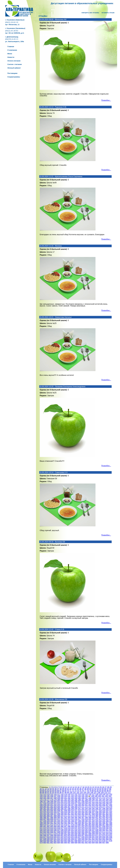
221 (55, 803)
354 (79, 814)
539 (66, 830)
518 (66, 828)
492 (48, 826)
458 (76, 823)
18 (83, 787)
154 (41, 798)
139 (62, 796)
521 (76, 828)
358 (93, 814)
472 (52, 825)
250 (83, 805)
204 (69, 801)
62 (48, 791)
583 (72, 834)
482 (86, 825)
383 (107, 816)
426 (111, 819)
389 (55, 818)
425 (107, 819)
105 (88, 793)
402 (100, 818)
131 (107, 794)
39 (63, 789)
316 (93, 810)
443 (97, 821)
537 (59, 830)
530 (107, 828)
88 (41, 793)
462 (90, 823)
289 (72, 809)
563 (76, 832)
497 (66, 826)
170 (97, 798)
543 (79, 830)
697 (104, 843)
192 (100, 800)
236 (107, 803)
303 (48, 810)
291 (79, 809)
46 (80, 789)
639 (48, 839)
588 (90, 834)
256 (104, 805)
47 (83, 789)
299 (107, 809)
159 (59, 798)
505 (93, 826)
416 (76, 819)
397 (83, 818)
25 (101, 787)
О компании (21, 864)
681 (48, 843)
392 (66, 818)
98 (66, 793)
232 (93, 803)
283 (52, 809)
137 (55, 796)
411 (59, 819)
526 (93, 828)
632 (97, 837)
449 (45, 823)
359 (97, 814)
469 (41, 825)
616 (41, 837)
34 (51, 789)
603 (69, 835)
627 (79, 837)
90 (46, 793)
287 (66, 809)
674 (97, 841)
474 (59, 825)
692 (86, 843)
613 (104, 835)
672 (90, 841)
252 (90, 805)
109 (102, 793)
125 (86, 794)
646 (72, 839)
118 (62, 794)
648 (79, 839)
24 (98, 787)
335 (86, 812)
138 (59, 796)
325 (52, 812)
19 (86, 787)
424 (104, 819)
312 (79, 810)
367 (52, 816)
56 (105, 789)
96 (61, 793)
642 (59, 839)
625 (72, 837)
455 (66, 823)
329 (66, 812)
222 (59, 803)
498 (69, 826)
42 (71, 789)
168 (90, 798)
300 (111, 809)
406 (41, 819)
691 (83, 843)
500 (76, 826)
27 (106, 787)
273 (90, 807)
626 (76, 837)
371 (66, 816)
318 (100, 810)
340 (104, 812)
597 (48, 835)
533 (45, 830)
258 (111, 805)
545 (86, 830)
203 (66, 801)
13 (71, 787)
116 (55, 794)
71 (71, 791)
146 (86, 796)
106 (92, 793)
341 (107, 812)
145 (83, 796)
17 (81, 787)
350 (66, 814)
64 (53, 791)
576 (48, 834)
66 (58, 791)
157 (52, 798)
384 (111, 816)
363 (111, 814)
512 (45, 828)
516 (59, 828)
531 (111, 828)
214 (104, 801)
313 (83, 810)
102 (78, 793)
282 (48, 809)
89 (43, 793)
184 (72, 800)
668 (76, 841)
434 (66, 821)
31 (43, 789)
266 (66, 807)
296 (97, 809)
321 (111, 810)
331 (72, 812)
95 (58, 793)
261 (48, 807)
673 (93, 841)
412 (62, 819)
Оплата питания (50, 864)
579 (59, 834)
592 (104, 834)
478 (72, 825)
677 (107, 841)
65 (56, 791)
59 (41, 791)
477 (69, 825)
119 (66, 794)
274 (93, 807)
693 (90, 843)
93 (53, 793)
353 (76, 814)
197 (45, 801)
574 (41, 834)
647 (76, 839)
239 (45, 805)
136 (52, 796)
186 (79, 800)
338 (97, 812)
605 (76, 835)
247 (72, 805)
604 (72, 835)
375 (79, 816)
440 (86, 821)
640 (52, 839)
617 (45, 837)
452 (55, 823)
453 (59, 823)
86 (108, 791)
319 (104, 810)
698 (107, 843)
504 (90, 826)
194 (107, 800)
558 (59, 832)
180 (59, 800)
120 (69, 794)
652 (93, 839)
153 (110, 796)
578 (55, 834)
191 (97, 800)
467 (107, 823)
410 (55, 819)
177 (48, 800)
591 (100, 834)
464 (97, 823)
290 (76, 809)
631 (93, 837)
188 (86, 800)
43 (73, 789)
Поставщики (94, 864)
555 (48, 832)
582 (69, 834)
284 (55, 809)
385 (41, 818)
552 (111, 830)
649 (83, 839)
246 (69, 805)
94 (56, 793)
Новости (38, 864)
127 (93, 794)
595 (41, 835)
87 (110, 791)
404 (107, 818)
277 (104, 807)
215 (107, 801)
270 (79, 807)
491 (45, 826)
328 (62, 812)
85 (105, 791)
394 (72, 818)
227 (76, 803)
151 (103, 796)
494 (55, 826)
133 (41, 796)
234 (100, 803)
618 (48, 837)
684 (59, 843)
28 (108, 787)
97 (63, 793)
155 (45, 798)
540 (69, 830)
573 (111, 832)
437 (76, 821)
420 (90, 819)
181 (62, 800)
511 (41, 828)
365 (45, 816)
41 (68, 789)
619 (52, 837)
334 (83, 812)
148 (93, 796)
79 (90, 791)
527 (97, 828)
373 (72, 816)
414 (69, 819)
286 (62, 809)
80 (93, 791)
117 (59, 794)
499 (72, 826)
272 (86, 807)
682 (52, 843)
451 (52, 823)
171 (100, 798)
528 (100, 828)
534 (48, 830)
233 (97, 803)
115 (52, 794)
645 (69, 839)
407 (45, 819)
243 (59, 805)
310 (72, 810)
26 (103, 787)
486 (100, 825)
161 (66, 798)
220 (52, 803)
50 (90, 789)
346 (52, 814)
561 (69, 832)
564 (79, 832)
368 (55, 816)
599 (55, 835)
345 (48, 814)
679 (41, 843)
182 (66, 800)
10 (64, 787)
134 (45, 796)
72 (73, 791)
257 (107, 805)
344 (45, 814)
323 (45, 812)
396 (79, 818)
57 (108, 789)
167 (86, 798)
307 (62, 810)
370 (62, 816)
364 (41, 816)
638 (45, 839)
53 (98, 789)
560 (66, 832)
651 (90, 839)
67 (61, 791)
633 (100, 837)
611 (97, 835)
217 (41, 803)
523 (83, 828)
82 (98, 791)
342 (111, 812)
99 (68, 793)
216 (111, 801)
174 (111, 798)
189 (90, 800)
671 (86, 841)
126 (90, 794)
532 (41, 830)
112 (41, 794)
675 (100, 841)
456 (69, 823)
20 (88, 787)
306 (59, 810)
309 (69, 810)
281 (45, 809)
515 (55, 828)
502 (83, 826)
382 (104, 816)
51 (93, 789)
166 (83, 798)
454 (62, 823)
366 (48, 816)
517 (62, 828)
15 (76, 787)
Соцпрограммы (107, 864)
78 (88, 791)
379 (93, 816)
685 (62, 843)
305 (55, 810)
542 (76, 830)
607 (83, 835)
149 (96, 796)
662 (55, 841)
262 (52, 807)
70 (68, 791)
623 (66, 837)
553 (41, 832)
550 (104, 830)
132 (111, 794)
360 (100, 814)
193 (104, 800)
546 (90, 830)
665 (66, 841)
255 (100, 805)
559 (62, 832)
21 (91, 787)
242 (55, 805)
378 (90, 816)
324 (48, 812)
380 (97, 816)
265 (62, 807)
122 (76, 794)
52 (95, 789)
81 (95, 791)
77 (85, 791)
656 (107, 839)
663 (59, 841)
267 (69, 807)
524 (86, 828)
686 (66, 843)
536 (55, 830)
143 (76, 796)
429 (48, 821)
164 (76, 798)
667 (72, 841)
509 (107, 826)
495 (59, 826)
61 (46, 791)
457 (72, 823)
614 (107, 835)
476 (66, 825)
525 (90, 828)
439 (83, 821)
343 (41, 814)
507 (100, 826)
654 (100, 839)
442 (93, 821)
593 (107, 834)
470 (45, 825)
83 (100, 791)
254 (97, 805)
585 (79, 834)
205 (72, 801)
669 (79, 841)
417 (79, 819)
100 (71, 793)
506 (97, 826)
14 (73, 787)
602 (66, 835)
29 (111, 787)
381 (100, 816)
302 (45, 810)
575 (45, 834)
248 (76, 805)
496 (62, 826)
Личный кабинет (80, 864)
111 (109, 793)
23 (96, 787)
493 (52, 826)
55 (103, 789)
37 (58, 789)
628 (83, 837)
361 (104, 814)
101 (74, 793)
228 (79, 803)
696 (100, 843)
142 (72, 796)
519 (69, 828)
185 (76, 800)
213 (100, 801)
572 (107, 832)
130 (104, 794)
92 (51, 793)
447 (111, 821)
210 (90, 801)
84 (103, 791)
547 (93, 830)
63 (51, 791)
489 (111, 825)
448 (41, 823)
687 (69, 843)
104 (85, 793)
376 (83, 816)
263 (55, 807)
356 (86, 814)
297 (100, 809)
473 (55, 825)
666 (69, 841)
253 (93, 805)
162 (69, 798)
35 (53, 789)
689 (76, 843)
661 (52, 841)
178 (52, 800)
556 (52, 832)
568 (93, 832)
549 (100, 830)
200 (55, 801)
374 (76, 816)
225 (69, 803)
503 (86, 826)
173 (107, 798)
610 (93, 835)
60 (43, 791)
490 (41, 826)
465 (100, 823)
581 (66, 834)
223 (62, 803)
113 (45, 794)
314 (86, 810)
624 (69, 837)
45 (78, 789)
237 (111, 803)
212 (97, 801)
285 (59, 809)
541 (72, 830)
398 (86, 818)
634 (104, 837)
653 (97, 839)
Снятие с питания (65, 864)
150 (99, 796)
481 (83, 825)
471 (48, 825)
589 (93, 834)
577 (52, 834)
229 (83, 803)
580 (62, 834)
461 (86, 823)
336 (90, 812)
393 (69, 818)
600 (59, 835)
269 (76, 807)
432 (59, 821)
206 (76, 801)
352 (72, 814)
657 (111, 839)
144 (79, 796)
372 (69, 816)
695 (97, 843)
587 (86, 834)
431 (55, 821)
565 (83, 832)
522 (79, 828)
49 (88, 789)
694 (93, 843)
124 (83, 794)
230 (86, 803)
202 (62, 801)
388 (52, 818)
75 (80, 791)
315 (90, 810)
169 (93, 798)
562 (72, 832)
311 (76, 810)
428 (45, 821)
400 (93, 818)
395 (76, 818)
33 (48, 789)
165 (79, 798)
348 (59, 814)
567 (90, 832)
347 (55, 814)
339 (100, 812)
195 (111, 800)
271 (83, 807)
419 (86, 819)
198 (48, 801)
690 (79, 843)
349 (62, 814)
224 (66, 803)
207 (79, 801)
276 (100, 807)
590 (97, 834)
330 (69, 812)
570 (100, 832)
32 (46, 789)
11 (66, 787)
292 (83, 809)
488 (107, 825)
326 (55, 812)
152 (106, 796)
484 (93, 825)
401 (97, 818)
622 (62, 837)
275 (97, 807)
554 (45, 832)
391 (62, 818)
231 (90, 803)
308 (66, 810)
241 (52, 805)
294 (90, 809)
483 (90, 825)
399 (90, 818)
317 (97, 810)
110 (106, 793)
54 (100, 789)
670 (83, 841)
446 (107, 821)
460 (83, 823)
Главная (11, 864)
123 (79, 794)
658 (41, 841)
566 (86, 832)
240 (48, 805)
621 (59, 837)
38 (61, 789)
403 (104, 818)
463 (93, 823)
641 (55, 839)
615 (111, 835)
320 (107, 810)
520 (72, 828)
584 (76, 834)
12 (68, 787)
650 (86, 839)
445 (104, 821)
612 (100, 835)
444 (100, 821)
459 (79, 823)
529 (104, 828)
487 (104, 825)
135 (48, 796)
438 (79, 821)
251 (86, 805)
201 (59, 801)
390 (59, 818)
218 (45, 803)
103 (81, 793)
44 (75, 789)
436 (72, 821)
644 (66, 839)
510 (111, 826)
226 (72, 803)
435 (69, 821)
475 (62, 825)
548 (97, 830)
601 (62, 835)
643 (62, 839)
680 (45, 843)
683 (55, 843)
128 (97, 794)
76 (83, 791)
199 (52, 801)
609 (90, 835)
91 (48, 793)
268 (72, 807)
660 (48, 841)
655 (104, 839)
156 (48, 798)
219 (48, 803)
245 (66, 805)
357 (90, 814)
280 (41, 809)
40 (66, 789)
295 (93, 809)
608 (86, 835)
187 (83, 800)
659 (45, 841)
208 (83, 801)
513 (48, 828)
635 (107, 837)
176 (45, 800)
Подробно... (106, 100)
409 (52, 819)
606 (79, 835)
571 (104, 832)
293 (86, 809)
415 (72, 819)
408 (48, 819)
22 (93, 787)
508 (104, 826)
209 (86, 801)
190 (93, 800)
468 (111, 823)
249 (79, 805)
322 (41, 812)
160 (62, 798)
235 (104, 803)
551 (107, 830)
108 (99, 793)
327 (59, 812)
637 (41, 839)
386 (45, 818)
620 (55, 837)
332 (76, 812)
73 (75, 791)
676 (104, 841)
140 (66, 796)
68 (63, 791)
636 (111, 837)
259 (41, 807)
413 (66, 819)
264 (59, 807)
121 (72, 794)
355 (83, 814)
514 (52, 828)
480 (79, 825)
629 (86, 837)
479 (76, 825)
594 (111, 834)
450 (48, 823)
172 (104, 798)
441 (90, 821)
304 (52, 810)
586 (83, 834)
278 (107, 807)
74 (78, 791)
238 (41, 805)
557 (55, 832)
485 (97, 825)
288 (69, 809)
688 (72, 843)
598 (52, 835)
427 (41, 821)
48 (85, 789)
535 (52, 830)
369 (59, 816)
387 (48, 818)
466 (104, 823)
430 (52, 821)
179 (55, 800)
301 (41, 810)
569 (97, 832)
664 (62, 841)
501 (79, 826)
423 (100, 819)
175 (41, 800)
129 (100, 794)
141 (69, 796)
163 (72, 798)
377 (86, 816)
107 (95, 793)
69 (66, 791)
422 (97, 819)
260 (45, 807)
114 (48, 794)
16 (78, 787)
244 (62, 805)
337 (93, 812)
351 (69, 814)
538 (62, 830)
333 (79, 812)
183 (69, 800)
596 (45, 835)
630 (90, 837)
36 (56, 789)
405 (111, 818)
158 (55, 798)
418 (83, 819)
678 (111, 841)
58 (110, 789)
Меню (30, 864)
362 (107, 814)
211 (93, 801)
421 (93, 819)
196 (41, 801)
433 (62, 821)
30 (41, 789)
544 (83, 830)
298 (104, 809)
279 (111, 807)
